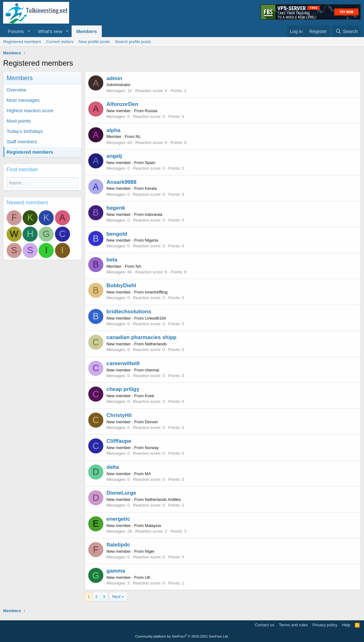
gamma (116, 571)
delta (113, 467)
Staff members (22, 142)
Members (87, 31)
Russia (151, 111)
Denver (151, 422)
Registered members (22, 42)
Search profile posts (133, 42)
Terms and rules (293, 625)
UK (148, 577)
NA (139, 266)
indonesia (154, 214)
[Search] (347, 31)
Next (116, 597)
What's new (50, 31)
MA (148, 474)
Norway (152, 448)
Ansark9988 (121, 182)
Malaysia (153, 526)
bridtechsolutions (129, 312)
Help (346, 625)
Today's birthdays (25, 131)
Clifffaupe (119, 441)
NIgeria (151, 240)
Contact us (264, 625)
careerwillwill (123, 363)
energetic (118, 519)
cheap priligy (123, 389)
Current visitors (60, 42)
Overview (16, 90)
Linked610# (155, 318)
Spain (150, 163)
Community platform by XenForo (182, 636)
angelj (114, 156)
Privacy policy (325, 625)
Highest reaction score (30, 110)
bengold (117, 234)
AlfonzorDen (122, 104)
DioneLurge (121, 493)
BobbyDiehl (121, 285)
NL (138, 137)
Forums (16, 31)
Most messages (23, 100)
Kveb (149, 396)
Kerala (151, 188)
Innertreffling (156, 292)
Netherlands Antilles (163, 499)
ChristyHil (119, 415)
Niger (150, 551)
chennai (152, 370)
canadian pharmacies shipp (141, 337)
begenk (116, 208)
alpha (113, 130)
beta (112, 260)
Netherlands (156, 344)
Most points (19, 121)
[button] (29, 31)
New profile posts (94, 42)
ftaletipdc (118, 545)
